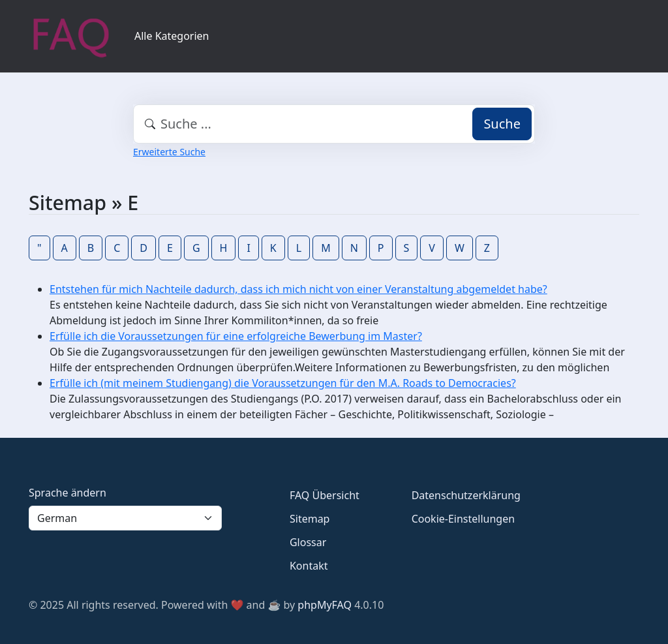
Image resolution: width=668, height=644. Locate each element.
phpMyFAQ (325, 605)
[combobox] (334, 124)
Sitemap (310, 519)
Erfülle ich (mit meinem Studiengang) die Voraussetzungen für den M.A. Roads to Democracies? (283, 383)
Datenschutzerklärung (466, 495)
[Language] (125, 518)
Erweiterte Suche (169, 152)
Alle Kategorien (172, 36)
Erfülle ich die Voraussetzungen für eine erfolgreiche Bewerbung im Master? (236, 336)
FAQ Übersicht (325, 495)
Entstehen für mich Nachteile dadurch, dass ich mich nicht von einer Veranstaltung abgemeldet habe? (298, 289)
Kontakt (309, 566)
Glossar (308, 542)
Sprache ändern (68, 493)
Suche (502, 124)
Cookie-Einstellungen (463, 519)
